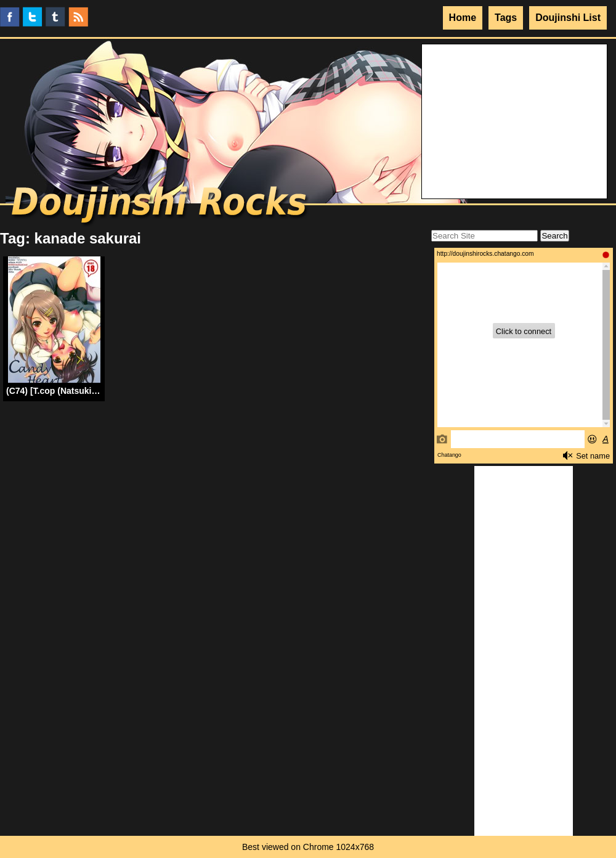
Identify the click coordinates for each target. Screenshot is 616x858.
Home (463, 18)
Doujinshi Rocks (160, 206)
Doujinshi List (568, 18)
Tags (506, 18)
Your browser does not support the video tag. (514, 91)
